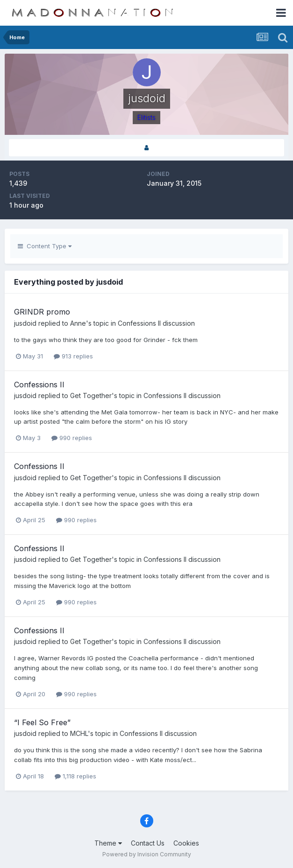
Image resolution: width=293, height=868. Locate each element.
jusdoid (25, 323)
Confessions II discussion (156, 323)
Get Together (91, 395)
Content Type (45, 246)
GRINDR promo (42, 312)
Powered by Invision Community (147, 854)
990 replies (72, 438)
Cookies (186, 843)
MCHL (79, 733)
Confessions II (39, 385)
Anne (78, 323)
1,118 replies (75, 776)
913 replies (73, 356)
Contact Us (148, 843)
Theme (108, 843)
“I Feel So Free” (42, 722)
